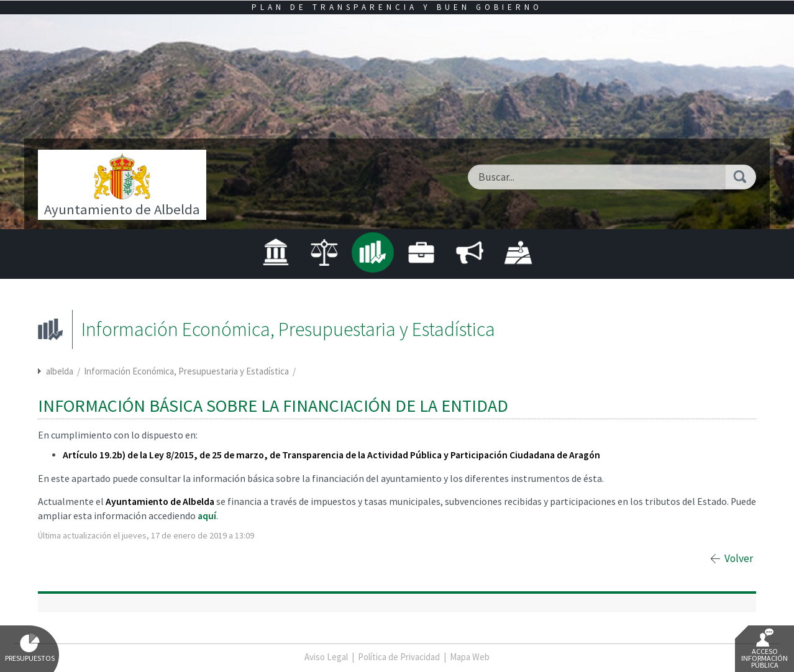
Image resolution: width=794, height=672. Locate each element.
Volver (739, 558)
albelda (60, 371)
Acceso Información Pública (764, 649)
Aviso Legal (326, 657)
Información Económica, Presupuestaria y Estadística (187, 371)
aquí (207, 516)
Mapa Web (470, 657)
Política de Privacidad (399, 657)
